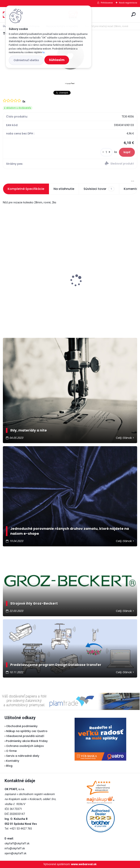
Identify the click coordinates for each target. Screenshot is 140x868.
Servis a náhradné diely (23, 756)
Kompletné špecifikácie (26, 189)
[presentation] (6, 274)
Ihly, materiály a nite (29, 430)
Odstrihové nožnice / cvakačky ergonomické (28, 287)
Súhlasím (57, 60)
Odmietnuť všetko (26, 60)
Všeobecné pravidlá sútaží (25, 736)
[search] (133, 14)
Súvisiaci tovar (99, 189)
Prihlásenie (107, 3)
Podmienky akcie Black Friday (26, 741)
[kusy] (106, 152)
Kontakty (13, 761)
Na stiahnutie (64, 189)
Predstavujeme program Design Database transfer (56, 665)
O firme (11, 751)
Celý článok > (125, 438)
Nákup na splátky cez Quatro (27, 731)
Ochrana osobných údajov (25, 746)
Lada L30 (81, 272)
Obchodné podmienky (22, 726)
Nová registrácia (128, 3)
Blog (9, 766)
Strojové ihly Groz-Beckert (34, 603)
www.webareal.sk (84, 864)
